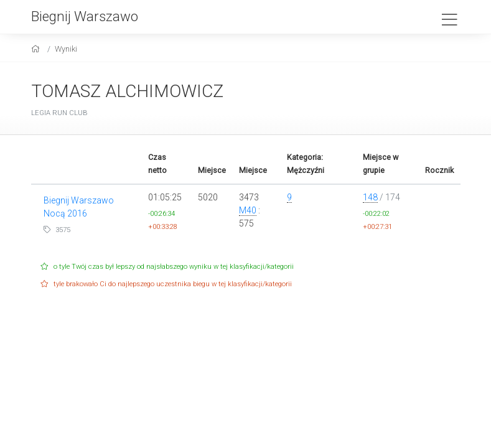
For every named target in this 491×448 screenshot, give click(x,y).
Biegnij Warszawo (85, 16)
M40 (248, 210)
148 (370, 197)
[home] (37, 49)
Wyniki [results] (66, 49)
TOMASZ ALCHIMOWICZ (127, 91)
